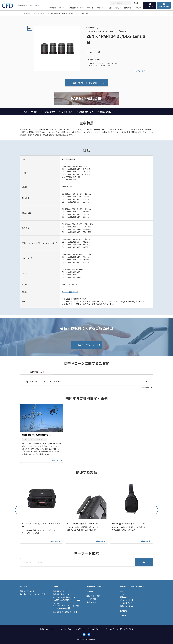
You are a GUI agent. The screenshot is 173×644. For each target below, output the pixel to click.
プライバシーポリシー (66, 629)
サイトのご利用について (95, 629)
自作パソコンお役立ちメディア (109, 8)
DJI (99, 52)
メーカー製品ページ (70, 292)
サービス (63, 8)
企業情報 (128, 8)
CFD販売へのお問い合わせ (125, 629)
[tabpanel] (86, 383)
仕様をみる (140, 71)
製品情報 (53, 8)
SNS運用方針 (80, 629)
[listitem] (147, 387)
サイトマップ (110, 629)
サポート (90, 8)
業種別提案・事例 (76, 8)
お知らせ (138, 8)
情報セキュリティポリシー (48, 629)
